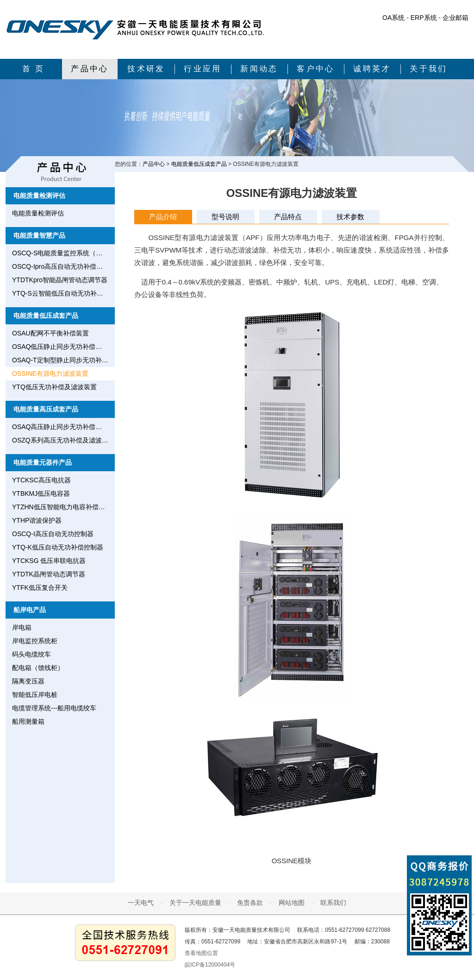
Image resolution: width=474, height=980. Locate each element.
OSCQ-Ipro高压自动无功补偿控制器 (63, 266)
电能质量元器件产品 (43, 462)
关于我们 (429, 69)
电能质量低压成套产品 (46, 316)
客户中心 (316, 69)
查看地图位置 (201, 953)
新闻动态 (259, 69)
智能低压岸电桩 (35, 695)
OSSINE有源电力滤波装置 (50, 373)
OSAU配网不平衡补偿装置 (50, 333)
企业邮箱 (455, 18)
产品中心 (90, 69)
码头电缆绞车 (31, 654)
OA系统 (393, 18)
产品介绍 (163, 217)
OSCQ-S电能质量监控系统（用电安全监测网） (63, 253)
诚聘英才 (372, 69)
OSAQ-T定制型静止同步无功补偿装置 (63, 360)
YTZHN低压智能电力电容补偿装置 (62, 507)
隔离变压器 (28, 681)
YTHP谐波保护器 (37, 520)
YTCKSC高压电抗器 (41, 480)
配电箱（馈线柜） (38, 668)
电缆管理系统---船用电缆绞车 (54, 708)
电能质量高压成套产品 (46, 409)
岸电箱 (22, 627)
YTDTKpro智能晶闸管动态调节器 (60, 280)
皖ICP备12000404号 (210, 965)
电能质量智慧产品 (39, 235)
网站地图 (292, 903)
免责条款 (250, 903)
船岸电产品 (30, 610)
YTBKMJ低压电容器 (41, 493)
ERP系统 (424, 18)
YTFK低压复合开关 (40, 588)
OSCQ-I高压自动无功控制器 (53, 534)
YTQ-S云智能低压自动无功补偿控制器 (63, 293)
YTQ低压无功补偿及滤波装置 (54, 387)
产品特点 (288, 217)
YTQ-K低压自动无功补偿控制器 (58, 547)
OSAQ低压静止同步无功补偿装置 (60, 347)
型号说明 (225, 217)
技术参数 (350, 217)
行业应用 (203, 69)
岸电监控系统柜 (35, 641)
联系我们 (333, 903)
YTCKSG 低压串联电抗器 (49, 561)
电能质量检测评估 (39, 196)
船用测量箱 (28, 721)
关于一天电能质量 (195, 903)
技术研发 (146, 69)
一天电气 (141, 903)
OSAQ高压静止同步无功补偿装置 (60, 427)
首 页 (34, 69)
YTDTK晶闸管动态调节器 (49, 574)
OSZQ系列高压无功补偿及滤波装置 (63, 440)
